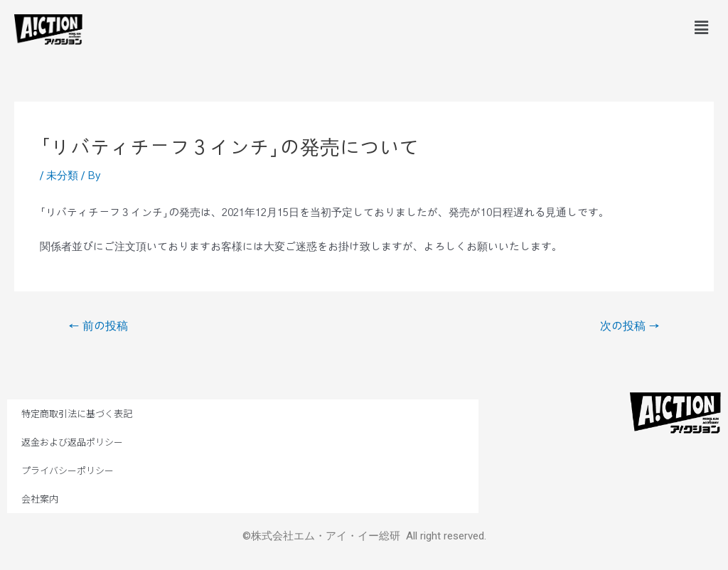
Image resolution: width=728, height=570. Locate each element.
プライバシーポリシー (68, 470)
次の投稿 (630, 326)
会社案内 (40, 499)
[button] (702, 28)
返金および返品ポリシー (72, 442)
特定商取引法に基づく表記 (77, 413)
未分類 (62, 176)
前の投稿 (98, 326)
